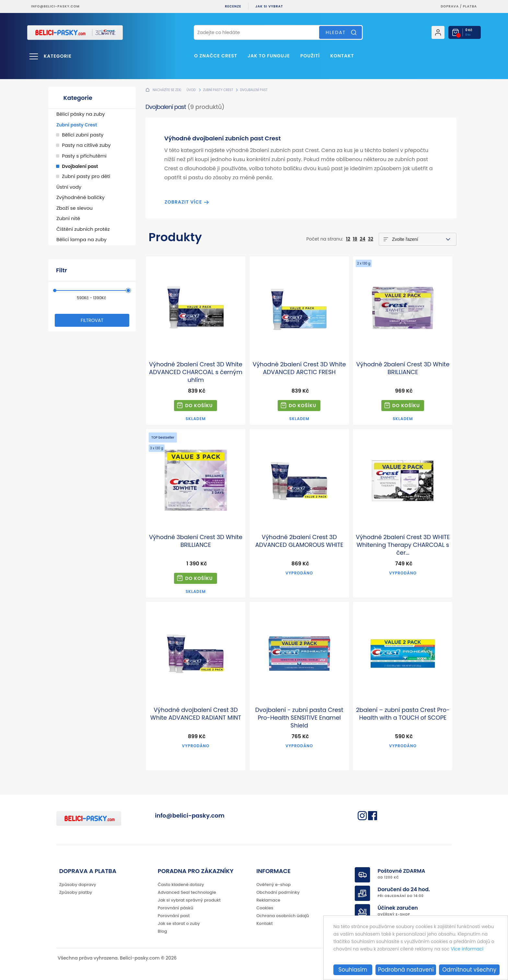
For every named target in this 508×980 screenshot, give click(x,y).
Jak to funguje (269, 56)
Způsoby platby (76, 892)
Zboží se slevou (75, 208)
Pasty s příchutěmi (84, 156)
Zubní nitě (68, 218)
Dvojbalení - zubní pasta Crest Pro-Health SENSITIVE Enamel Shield (299, 718)
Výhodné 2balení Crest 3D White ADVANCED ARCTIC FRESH (299, 368)
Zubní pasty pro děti (86, 176)
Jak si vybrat (269, 6)
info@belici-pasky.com (55, 6)
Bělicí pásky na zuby (81, 114)
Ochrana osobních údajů (283, 916)
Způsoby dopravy (78, 885)
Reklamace (268, 900)
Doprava (450, 6)
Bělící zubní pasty (83, 135)
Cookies (265, 908)
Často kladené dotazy (181, 885)
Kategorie (58, 56)
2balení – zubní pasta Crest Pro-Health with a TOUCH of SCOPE (403, 714)
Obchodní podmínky (278, 892)
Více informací (467, 949)
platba (470, 6)
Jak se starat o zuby (179, 923)
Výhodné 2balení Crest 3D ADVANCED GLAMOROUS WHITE (299, 541)
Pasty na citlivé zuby (86, 145)
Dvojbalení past (80, 166)
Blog (162, 931)
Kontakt (342, 56)
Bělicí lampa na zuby (81, 239)
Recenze (233, 6)
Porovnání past (174, 916)
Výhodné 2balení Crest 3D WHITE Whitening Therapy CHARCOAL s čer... (403, 545)
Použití (310, 56)
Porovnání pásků (176, 908)
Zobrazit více (183, 202)
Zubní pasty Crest (77, 125)
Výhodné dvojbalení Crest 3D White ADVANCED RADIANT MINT (196, 714)
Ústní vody (69, 187)
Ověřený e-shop (273, 885)
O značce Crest (216, 56)
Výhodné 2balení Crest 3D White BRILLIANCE (403, 368)
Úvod (191, 90)
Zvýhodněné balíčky (81, 197)
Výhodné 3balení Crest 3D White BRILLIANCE (196, 541)
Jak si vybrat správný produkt (189, 900)
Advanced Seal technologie (187, 892)
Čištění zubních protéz (83, 229)
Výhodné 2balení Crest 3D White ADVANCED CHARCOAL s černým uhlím (196, 372)
